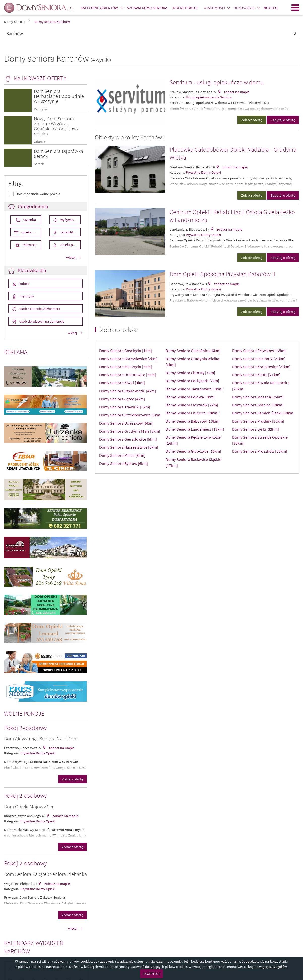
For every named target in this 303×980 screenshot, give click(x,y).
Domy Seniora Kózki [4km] (122, 383)
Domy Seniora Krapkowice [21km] (261, 367)
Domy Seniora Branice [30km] (258, 405)
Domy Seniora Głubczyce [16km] (194, 451)
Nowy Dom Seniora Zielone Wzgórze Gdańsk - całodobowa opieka (57, 126)
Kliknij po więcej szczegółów (265, 967)
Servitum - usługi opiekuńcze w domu (217, 82)
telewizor (29, 245)
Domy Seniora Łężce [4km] (122, 399)
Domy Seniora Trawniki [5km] (125, 407)
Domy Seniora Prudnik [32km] (258, 421)
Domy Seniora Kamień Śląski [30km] (263, 413)
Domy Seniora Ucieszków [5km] (126, 423)
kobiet (24, 284)
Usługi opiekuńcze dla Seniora (209, 97)
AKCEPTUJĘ (151, 974)
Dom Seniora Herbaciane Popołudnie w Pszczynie (59, 96)
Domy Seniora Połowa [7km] (190, 397)
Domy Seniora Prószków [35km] (260, 451)
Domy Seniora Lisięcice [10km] (192, 413)
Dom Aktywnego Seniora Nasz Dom (41, 738)
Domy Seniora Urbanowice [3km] (128, 375)
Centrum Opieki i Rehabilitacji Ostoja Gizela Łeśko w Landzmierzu (232, 216)
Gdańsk (40, 142)
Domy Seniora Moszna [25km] (258, 397)
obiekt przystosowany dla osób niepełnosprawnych (70, 245)
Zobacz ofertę (73, 779)
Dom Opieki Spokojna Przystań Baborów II (222, 274)
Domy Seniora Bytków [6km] (124, 463)
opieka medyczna (31, 232)
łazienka (29, 220)
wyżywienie (69, 220)
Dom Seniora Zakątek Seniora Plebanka (45, 874)
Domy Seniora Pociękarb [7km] (192, 381)
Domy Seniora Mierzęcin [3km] (126, 367)
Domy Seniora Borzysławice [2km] (128, 359)
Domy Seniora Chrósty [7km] (190, 373)
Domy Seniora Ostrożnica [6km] (193, 351)
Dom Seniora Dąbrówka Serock (58, 153)
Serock (39, 164)
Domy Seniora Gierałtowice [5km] (128, 439)
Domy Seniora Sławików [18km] (259, 351)
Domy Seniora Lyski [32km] (256, 429)
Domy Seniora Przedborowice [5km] (130, 415)
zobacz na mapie (61, 748)
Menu (295, 8)
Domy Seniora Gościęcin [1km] (126, 351)
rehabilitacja (69, 232)
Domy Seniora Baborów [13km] (193, 421)
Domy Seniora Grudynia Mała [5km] (130, 431)
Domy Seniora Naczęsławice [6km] (129, 447)
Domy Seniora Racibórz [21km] (259, 359)
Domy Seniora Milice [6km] (122, 455)
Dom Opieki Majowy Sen (29, 806)
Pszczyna (41, 109)
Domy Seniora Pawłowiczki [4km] (128, 391)
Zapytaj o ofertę (283, 120)
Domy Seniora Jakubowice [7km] (194, 389)
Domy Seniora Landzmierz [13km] (195, 429)
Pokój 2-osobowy (25, 728)
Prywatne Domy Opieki (38, 753)
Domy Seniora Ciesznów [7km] (192, 405)
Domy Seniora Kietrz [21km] (256, 375)
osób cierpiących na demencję (41, 321)
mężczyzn (26, 296)
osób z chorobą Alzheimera (39, 309)
